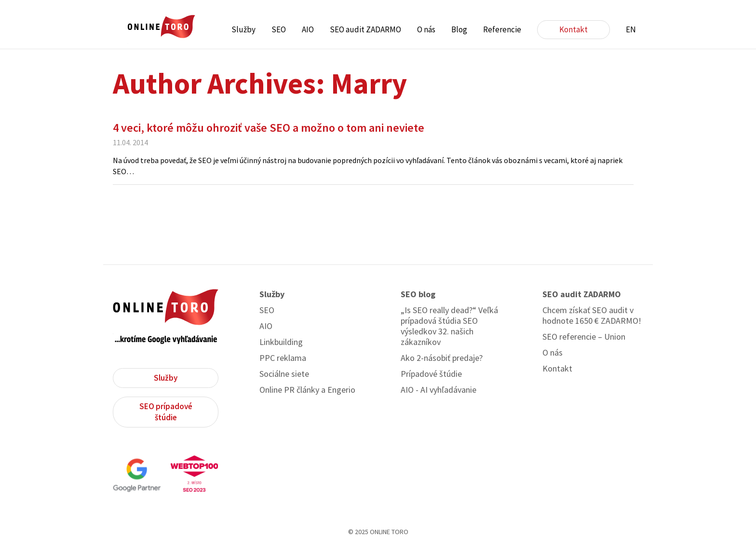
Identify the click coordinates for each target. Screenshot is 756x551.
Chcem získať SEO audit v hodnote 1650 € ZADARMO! (592, 316)
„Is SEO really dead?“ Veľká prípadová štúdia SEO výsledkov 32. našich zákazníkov (449, 326)
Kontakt (574, 29)
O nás (426, 29)
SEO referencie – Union (584, 337)
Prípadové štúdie (431, 374)
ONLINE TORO (161, 27)
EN (631, 29)
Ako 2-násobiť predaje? (442, 358)
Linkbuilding (281, 342)
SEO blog (418, 294)
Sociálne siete (284, 374)
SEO (279, 29)
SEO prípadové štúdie (166, 412)
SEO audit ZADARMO (365, 29)
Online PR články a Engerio (307, 390)
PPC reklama (283, 358)
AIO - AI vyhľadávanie (439, 390)
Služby (243, 29)
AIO (308, 29)
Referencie (502, 29)
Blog (459, 29)
